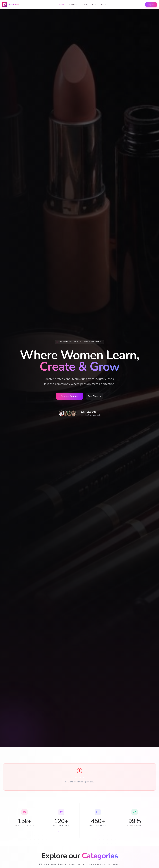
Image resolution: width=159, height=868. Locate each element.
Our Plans (95, 396)
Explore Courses (70, 396)
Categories (72, 5)
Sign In (151, 5)
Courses (84, 5)
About (103, 5)
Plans (94, 5)
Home (61, 5)
